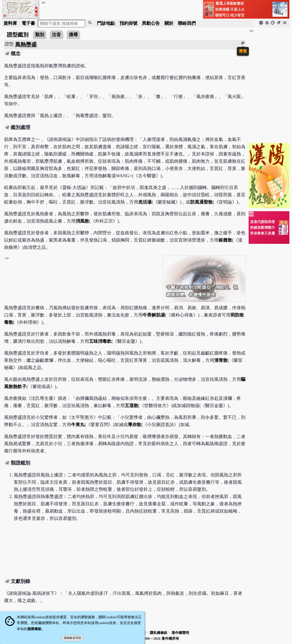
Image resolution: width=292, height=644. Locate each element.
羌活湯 (145, 202)
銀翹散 (225, 240)
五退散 (131, 406)
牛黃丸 (78, 425)
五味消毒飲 (100, 341)
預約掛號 (128, 23)
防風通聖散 (201, 202)
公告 (151, 23)
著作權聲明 (180, 633)
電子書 (28, 23)
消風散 (82, 221)
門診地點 (106, 23)
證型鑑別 (18, 35)
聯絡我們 (187, 23)
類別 (40, 35)
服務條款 (34, 629)
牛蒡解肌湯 (154, 315)
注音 (56, 35)
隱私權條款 (159, 633)
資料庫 (10, 23)
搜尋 (73, 35)
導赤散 (134, 425)
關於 (169, 23)
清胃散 (221, 360)
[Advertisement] (82, 282)
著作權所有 (170, 639)
